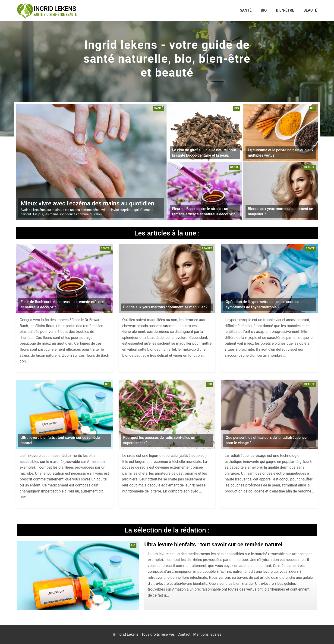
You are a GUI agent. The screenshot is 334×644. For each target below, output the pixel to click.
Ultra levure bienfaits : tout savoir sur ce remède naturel (213, 545)
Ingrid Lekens (128, 634)
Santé (246, 10)
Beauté (310, 10)
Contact (184, 634)
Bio (264, 10)
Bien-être (285, 10)
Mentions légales (207, 634)
